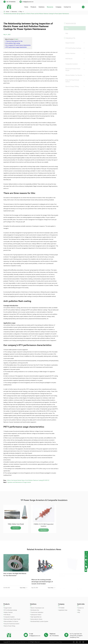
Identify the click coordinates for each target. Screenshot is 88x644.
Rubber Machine (69, 53)
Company (58, 7)
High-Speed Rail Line (36, 617)
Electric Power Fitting (71, 86)
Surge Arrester (69, 43)
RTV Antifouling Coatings (72, 48)
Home (26, 7)
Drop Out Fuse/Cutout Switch (71, 81)
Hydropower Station (36, 615)
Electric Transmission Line (37, 608)
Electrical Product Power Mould (72, 70)
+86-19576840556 (11, 2)
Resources (50, 7)
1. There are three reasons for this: (14, 41)
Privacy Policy (58, 642)
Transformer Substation (37, 613)
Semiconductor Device (36, 619)
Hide (16, 39)
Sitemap (51, 642)
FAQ (66, 33)
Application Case (63, 610)
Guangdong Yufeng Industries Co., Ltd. (20, 642)
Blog (21, 12)
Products (33, 7)
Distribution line (35, 610)
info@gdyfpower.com (28, 2)
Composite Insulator (71, 64)
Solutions (42, 7)
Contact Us (67, 7)
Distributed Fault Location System (39, 622)
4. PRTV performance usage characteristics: (16, 47)
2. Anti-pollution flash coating (12, 43)
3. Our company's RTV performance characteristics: (18, 45)
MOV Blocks (68, 59)
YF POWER (62, 608)
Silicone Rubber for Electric (73, 75)
